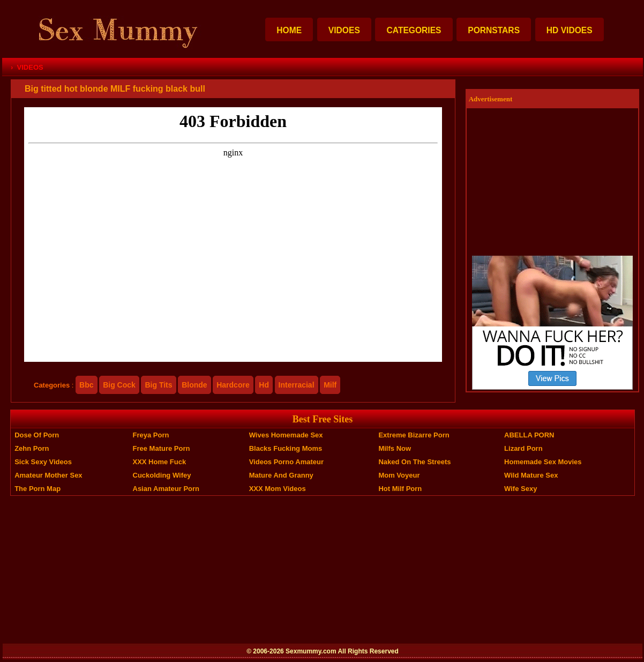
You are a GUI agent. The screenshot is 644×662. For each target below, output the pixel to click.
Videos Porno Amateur (286, 462)
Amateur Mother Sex (48, 475)
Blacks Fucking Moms (286, 448)
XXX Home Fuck (160, 462)
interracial (297, 385)
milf (330, 385)
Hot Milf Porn (400, 489)
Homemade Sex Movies (543, 462)
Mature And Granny (281, 475)
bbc (86, 385)
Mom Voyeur (399, 475)
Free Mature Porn (162, 448)
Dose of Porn (37, 435)
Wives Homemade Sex (286, 435)
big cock (119, 385)
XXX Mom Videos (278, 489)
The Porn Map (38, 489)
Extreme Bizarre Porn (414, 435)
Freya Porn (151, 435)
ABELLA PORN (529, 435)
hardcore (233, 385)
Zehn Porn (32, 448)
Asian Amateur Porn (166, 489)
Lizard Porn (523, 448)
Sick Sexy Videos (43, 462)
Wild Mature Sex (531, 475)
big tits (158, 385)
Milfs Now (395, 448)
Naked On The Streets (414, 462)
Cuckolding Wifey (162, 475)
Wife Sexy (521, 489)
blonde (194, 385)
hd (264, 385)
